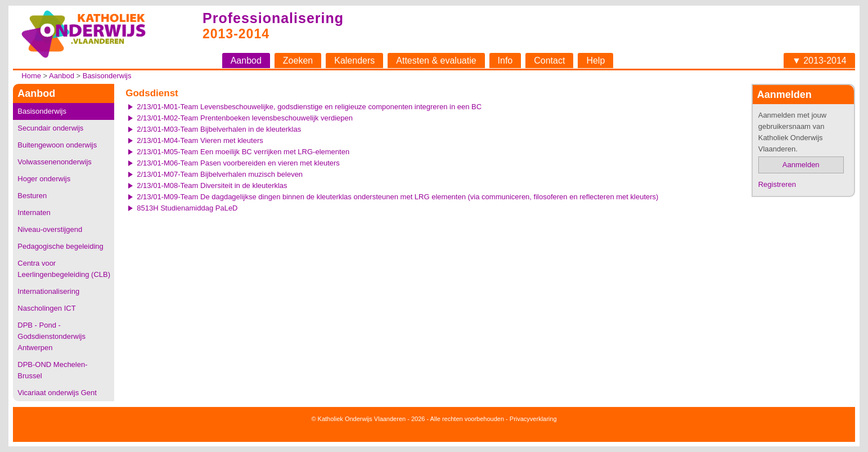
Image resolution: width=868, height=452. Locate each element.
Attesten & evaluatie (436, 61)
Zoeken (298, 61)
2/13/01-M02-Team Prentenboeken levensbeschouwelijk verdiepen (245, 118)
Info (505, 61)
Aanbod (246, 61)
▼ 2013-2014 (819, 61)
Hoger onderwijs (44, 179)
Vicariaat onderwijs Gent (57, 393)
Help (595, 61)
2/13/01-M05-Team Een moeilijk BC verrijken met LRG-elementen (243, 152)
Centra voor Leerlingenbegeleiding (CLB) (64, 269)
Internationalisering (48, 291)
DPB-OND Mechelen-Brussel (52, 370)
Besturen (32, 196)
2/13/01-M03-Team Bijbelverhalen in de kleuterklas (219, 129)
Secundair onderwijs (50, 128)
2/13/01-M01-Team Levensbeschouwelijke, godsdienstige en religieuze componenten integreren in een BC (309, 107)
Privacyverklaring (533, 419)
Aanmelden (801, 165)
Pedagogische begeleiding (60, 246)
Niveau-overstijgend (50, 229)
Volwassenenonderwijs (55, 162)
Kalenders (354, 61)
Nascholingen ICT (46, 308)
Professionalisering (273, 18)
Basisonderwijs (107, 76)
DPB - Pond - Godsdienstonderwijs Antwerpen (51, 336)
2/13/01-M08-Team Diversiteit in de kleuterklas (212, 185)
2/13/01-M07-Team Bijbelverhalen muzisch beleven (220, 174)
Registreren (777, 184)
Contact (549, 61)
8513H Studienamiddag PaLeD (187, 208)
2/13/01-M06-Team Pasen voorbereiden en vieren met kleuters (238, 163)
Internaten (34, 212)
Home (31, 76)
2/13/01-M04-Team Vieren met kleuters (200, 140)
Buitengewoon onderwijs (57, 145)
